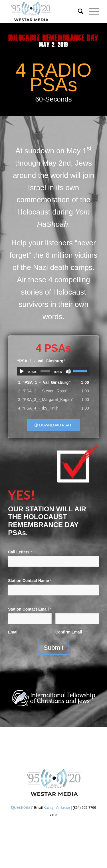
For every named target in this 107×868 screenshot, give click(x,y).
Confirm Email (69, 632)
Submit (53, 648)
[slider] (45, 371)
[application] (53, 371)
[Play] (22, 372)
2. (43, 391)
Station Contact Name (30, 581)
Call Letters (20, 552)
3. (46, 400)
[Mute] (68, 372)
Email (13, 632)
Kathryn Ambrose (57, 808)
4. (38, 408)
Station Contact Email (30, 609)
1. (44, 382)
